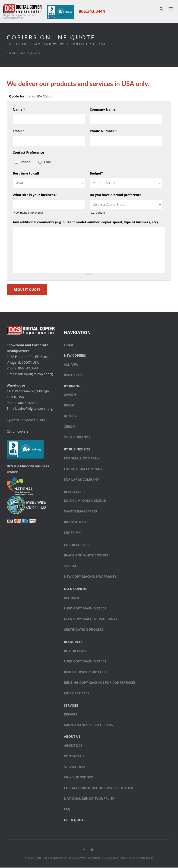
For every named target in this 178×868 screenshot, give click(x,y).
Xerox (69, 427)
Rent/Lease (74, 376)
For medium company (83, 469)
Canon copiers (17, 432)
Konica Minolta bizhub (85, 501)
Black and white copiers (86, 556)
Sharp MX (72, 533)
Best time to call (26, 174)
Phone (26, 162)
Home (11, 53)
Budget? (96, 174)
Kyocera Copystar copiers (26, 420)
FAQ (67, 810)
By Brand (72, 386)
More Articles (77, 694)
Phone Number (103, 131)
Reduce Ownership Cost (85, 673)
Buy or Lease (75, 651)
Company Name (103, 110)
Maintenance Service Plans (89, 725)
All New (71, 365)
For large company (82, 480)
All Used (72, 598)
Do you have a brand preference (116, 195)
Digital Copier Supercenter (50, 858)
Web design (146, 858)
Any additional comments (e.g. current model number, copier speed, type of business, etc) (85, 223)
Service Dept (75, 767)
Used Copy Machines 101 (85, 609)
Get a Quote (75, 820)
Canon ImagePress (81, 512)
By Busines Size (77, 450)
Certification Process (84, 630)
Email (19, 131)
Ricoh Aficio (75, 522)
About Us (72, 737)
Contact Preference (28, 153)
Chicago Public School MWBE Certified (99, 788)
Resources (73, 642)
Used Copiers (75, 589)
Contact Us (74, 757)
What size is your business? (35, 195)
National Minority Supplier (89, 799)
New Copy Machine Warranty (90, 577)
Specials (71, 567)
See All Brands (77, 438)
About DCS (73, 746)
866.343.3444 (91, 11)
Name (19, 110)
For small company (82, 459)
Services (71, 706)
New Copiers (75, 356)
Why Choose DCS (78, 778)
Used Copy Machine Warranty (91, 620)
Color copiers (77, 545)
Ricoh (69, 406)
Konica (70, 416)
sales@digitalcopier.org (35, 374)
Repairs (71, 715)
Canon (70, 395)
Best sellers (75, 492)
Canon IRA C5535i (40, 97)
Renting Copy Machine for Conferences (100, 683)
